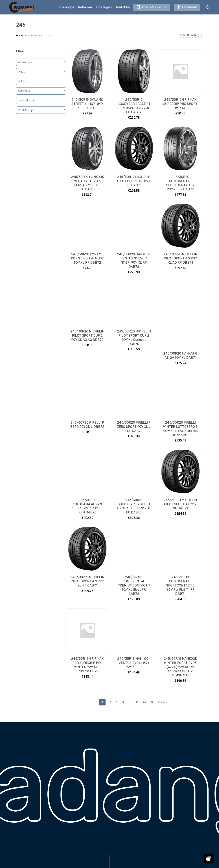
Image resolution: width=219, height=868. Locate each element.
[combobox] (191, 35)
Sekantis (163, 702)
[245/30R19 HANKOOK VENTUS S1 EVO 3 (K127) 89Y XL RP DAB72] (87, 148)
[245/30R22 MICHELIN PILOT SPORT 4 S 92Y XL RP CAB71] (87, 549)
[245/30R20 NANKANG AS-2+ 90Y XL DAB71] (180, 314)
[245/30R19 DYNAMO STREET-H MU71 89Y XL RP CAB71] (87, 71)
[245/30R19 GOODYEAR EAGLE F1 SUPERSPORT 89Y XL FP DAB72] (134, 71)
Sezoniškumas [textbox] (27, 100)
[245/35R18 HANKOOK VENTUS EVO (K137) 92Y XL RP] (134, 630)
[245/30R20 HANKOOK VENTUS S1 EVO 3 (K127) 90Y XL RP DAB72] (134, 226)
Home (19, 35)
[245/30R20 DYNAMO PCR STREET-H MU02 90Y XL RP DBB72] (87, 226)
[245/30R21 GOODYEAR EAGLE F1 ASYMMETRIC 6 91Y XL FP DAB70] (134, 472)
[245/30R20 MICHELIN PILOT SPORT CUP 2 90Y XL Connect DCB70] (134, 303)
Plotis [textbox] (21, 72)
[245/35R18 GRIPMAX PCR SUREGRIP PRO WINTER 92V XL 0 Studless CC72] (87, 630)
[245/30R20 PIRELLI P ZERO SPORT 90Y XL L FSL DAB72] (134, 394)
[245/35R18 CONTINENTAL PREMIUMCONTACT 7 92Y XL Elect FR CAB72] (134, 549)
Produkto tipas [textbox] (27, 110)
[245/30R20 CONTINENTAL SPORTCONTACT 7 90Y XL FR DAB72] (180, 148)
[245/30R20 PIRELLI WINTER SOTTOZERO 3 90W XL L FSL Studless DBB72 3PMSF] (180, 394)
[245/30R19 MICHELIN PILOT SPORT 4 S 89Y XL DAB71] (134, 148)
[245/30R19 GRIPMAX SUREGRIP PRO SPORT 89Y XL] (180, 71)
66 (144, 702)
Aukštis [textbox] (22, 81)
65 (137, 702)
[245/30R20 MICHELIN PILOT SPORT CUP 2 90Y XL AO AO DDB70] (87, 303)
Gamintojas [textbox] (25, 62)
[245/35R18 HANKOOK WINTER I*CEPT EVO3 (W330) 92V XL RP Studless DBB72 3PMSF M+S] (180, 630)
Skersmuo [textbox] (24, 91)
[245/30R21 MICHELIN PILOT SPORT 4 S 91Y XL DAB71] (180, 472)
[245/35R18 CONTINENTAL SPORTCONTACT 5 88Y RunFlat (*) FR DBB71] (180, 549)
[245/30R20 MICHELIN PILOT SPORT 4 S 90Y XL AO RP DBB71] (180, 226)
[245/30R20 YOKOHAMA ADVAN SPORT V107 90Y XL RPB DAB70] (87, 472)
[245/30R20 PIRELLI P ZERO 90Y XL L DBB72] (87, 394)
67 (152, 702)
